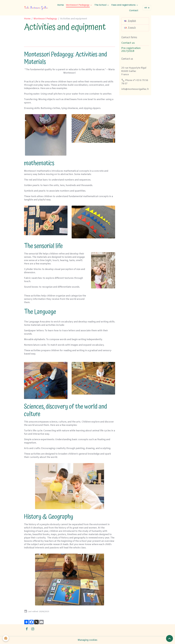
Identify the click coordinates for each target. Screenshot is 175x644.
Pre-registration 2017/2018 (131, 50)
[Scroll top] (169, 638)
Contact (134, 10)
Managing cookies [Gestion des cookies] (87, 640)
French (130, 28)
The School (101, 5)
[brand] (36, 8)
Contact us (128, 43)
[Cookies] (6, 638)
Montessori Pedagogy (78, 5)
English (130, 21)
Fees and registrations (124, 5)
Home (61, 5)
